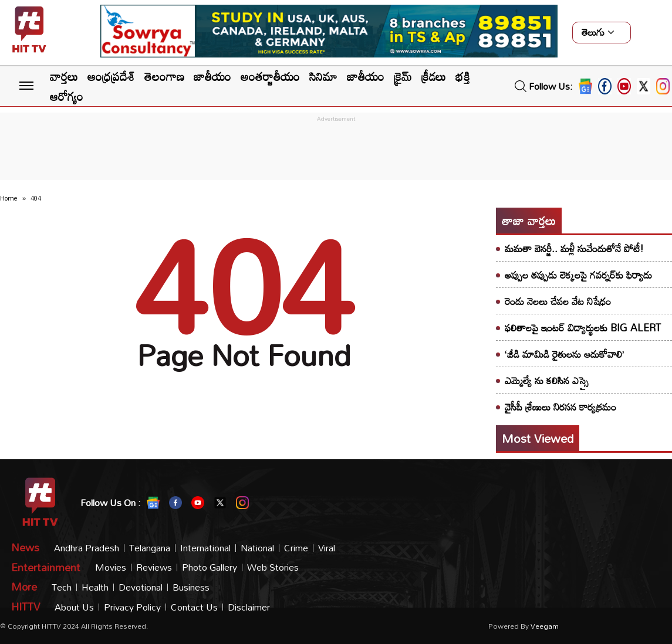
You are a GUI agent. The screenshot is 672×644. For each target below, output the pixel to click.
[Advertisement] (336, 151)
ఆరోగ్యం (67, 96)
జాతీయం (212, 76)
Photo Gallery (210, 567)
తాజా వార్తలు (529, 221)
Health (95, 587)
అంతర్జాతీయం (270, 76)
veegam (545, 626)
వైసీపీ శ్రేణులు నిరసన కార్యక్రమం (560, 407)
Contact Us (194, 607)
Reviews (154, 567)
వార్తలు (64, 76)
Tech (62, 587)
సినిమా (323, 76)
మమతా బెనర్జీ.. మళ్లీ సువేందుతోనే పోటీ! (574, 248)
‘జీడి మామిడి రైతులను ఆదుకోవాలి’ (564, 354)
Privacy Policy (132, 607)
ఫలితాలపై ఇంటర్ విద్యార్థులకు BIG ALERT (583, 328)
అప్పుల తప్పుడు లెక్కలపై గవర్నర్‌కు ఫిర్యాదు (578, 275)
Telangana (150, 548)
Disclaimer (249, 607)
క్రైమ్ (403, 76)
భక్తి (463, 76)
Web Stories (273, 567)
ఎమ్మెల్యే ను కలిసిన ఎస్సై (547, 380)
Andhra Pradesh (87, 548)
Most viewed (538, 438)
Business (191, 587)
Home (9, 198)
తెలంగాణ (164, 76)
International (205, 548)
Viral (327, 548)
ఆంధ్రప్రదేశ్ (111, 76)
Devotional (141, 587)
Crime (296, 548)
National (257, 548)
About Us (74, 607)
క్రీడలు (434, 76)
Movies (111, 567)
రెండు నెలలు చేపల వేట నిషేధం (558, 301)
